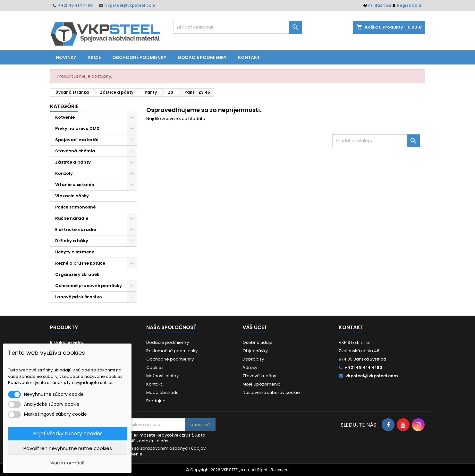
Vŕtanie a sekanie (75, 185)
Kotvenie (65, 117)
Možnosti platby (162, 376)
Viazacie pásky (72, 196)
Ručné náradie (72, 218)
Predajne (156, 401)
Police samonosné (75, 207)
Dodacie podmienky (202, 57)
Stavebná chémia (75, 151)
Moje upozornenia (262, 384)
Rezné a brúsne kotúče (80, 263)
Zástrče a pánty (73, 162)
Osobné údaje (258, 342)
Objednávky (255, 351)
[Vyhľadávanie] (238, 27)
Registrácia (409, 5)
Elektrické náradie (76, 229)
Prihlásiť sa (380, 5)
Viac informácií (67, 463)
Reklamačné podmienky (172, 351)
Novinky (66, 57)
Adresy (250, 367)
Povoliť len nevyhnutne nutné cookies (68, 448)
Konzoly (64, 173)
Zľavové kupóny (259, 376)
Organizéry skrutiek (77, 274)
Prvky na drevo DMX (77, 128)
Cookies (155, 367)
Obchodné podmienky (139, 57)
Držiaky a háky (72, 241)
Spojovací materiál (77, 140)
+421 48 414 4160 (75, 5)
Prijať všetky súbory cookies (68, 433)
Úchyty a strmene (75, 252)
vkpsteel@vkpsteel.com (130, 5)
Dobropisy (253, 359)
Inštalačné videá (67, 342)
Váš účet (255, 327)
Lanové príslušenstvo (79, 297)
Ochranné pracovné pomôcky (89, 286)
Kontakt (249, 57)
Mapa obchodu (162, 392)
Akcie (94, 57)
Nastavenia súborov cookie (271, 392)
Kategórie (64, 106)
